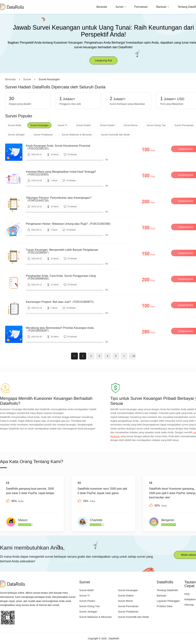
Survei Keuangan (39, 125)
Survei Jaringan (16, 135)
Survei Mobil (15, 125)
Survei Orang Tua (156, 125)
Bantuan (162, 7)
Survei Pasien (107, 125)
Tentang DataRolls (167, 590)
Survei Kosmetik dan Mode (115, 135)
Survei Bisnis (131, 125)
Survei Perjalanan (43, 135)
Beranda (102, 7)
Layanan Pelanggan (168, 601)
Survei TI (62, 125)
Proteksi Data (164, 606)
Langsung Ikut (104, 60)
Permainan (141, 7)
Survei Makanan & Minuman (77, 135)
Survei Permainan (128, 606)
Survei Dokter (84, 125)
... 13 (132, 356)
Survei (119, 7)
